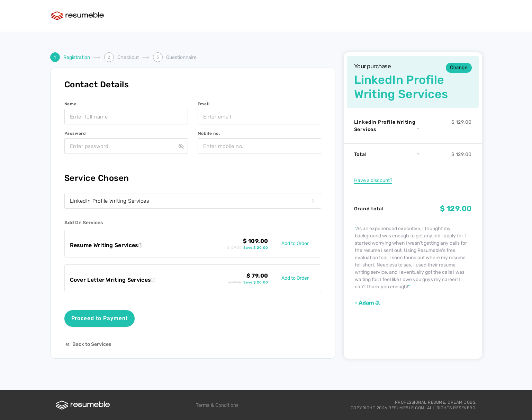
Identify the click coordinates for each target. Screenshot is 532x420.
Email (204, 104)
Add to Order (295, 243)
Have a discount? (373, 180)
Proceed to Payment (100, 318)
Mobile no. (209, 133)
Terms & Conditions (217, 405)
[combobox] (193, 201)
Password (75, 133)
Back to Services (88, 344)
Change (459, 68)
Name (71, 104)
